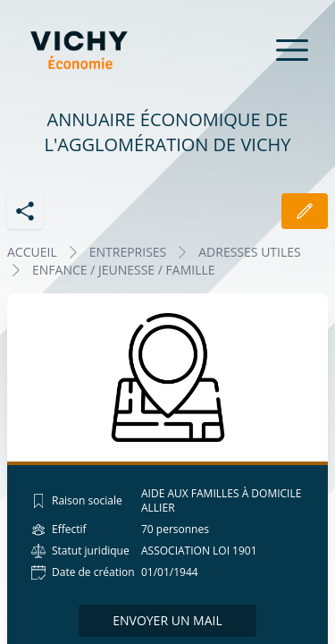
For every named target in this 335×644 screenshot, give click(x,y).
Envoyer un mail (167, 620)
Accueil (32, 252)
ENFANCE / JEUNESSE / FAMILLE (124, 270)
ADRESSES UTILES (249, 252)
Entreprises (128, 252)
